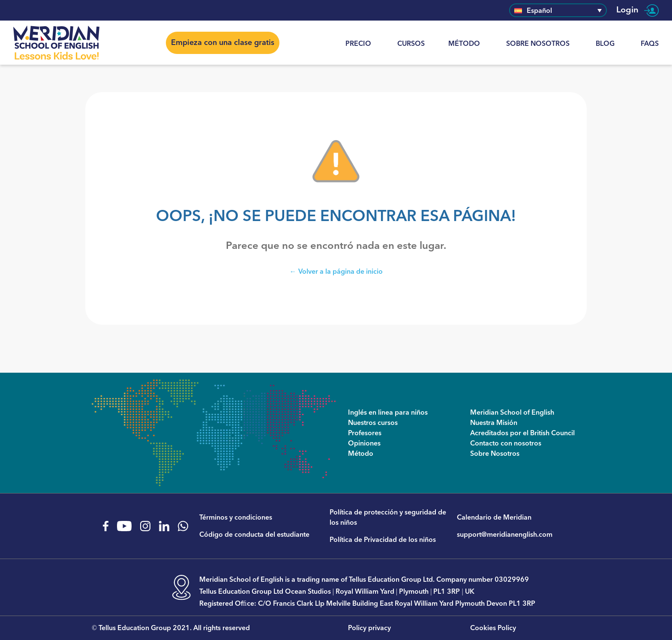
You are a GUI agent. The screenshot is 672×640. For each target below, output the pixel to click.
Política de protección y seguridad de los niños (388, 517)
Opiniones (364, 443)
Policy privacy (369, 628)
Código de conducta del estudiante (254, 535)
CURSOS (411, 44)
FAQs (650, 44)
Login (637, 10)
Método (464, 44)
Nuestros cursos (373, 423)
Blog (605, 44)
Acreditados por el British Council (522, 433)
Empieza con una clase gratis (223, 43)
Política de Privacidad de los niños (383, 540)
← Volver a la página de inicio (336, 271)
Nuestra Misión (494, 423)
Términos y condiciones (236, 517)
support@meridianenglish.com (505, 535)
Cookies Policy (493, 628)
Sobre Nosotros (538, 44)
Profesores (365, 433)
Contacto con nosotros (506, 443)
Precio (358, 44)
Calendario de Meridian (494, 517)
